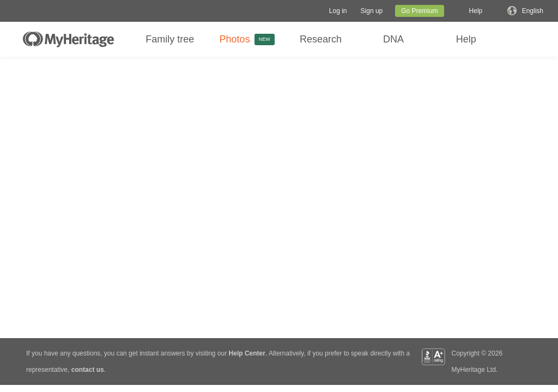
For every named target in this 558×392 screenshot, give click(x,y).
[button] (338, 11)
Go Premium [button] (419, 11)
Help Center (247, 353)
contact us (88, 370)
